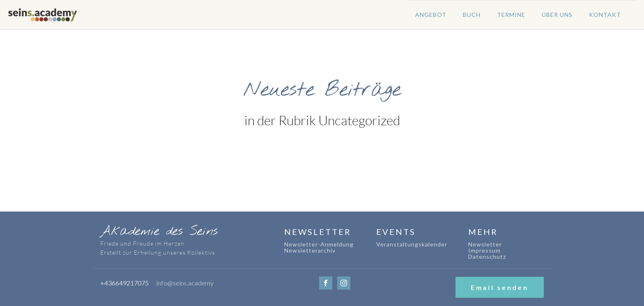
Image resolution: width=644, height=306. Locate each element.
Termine (511, 15)
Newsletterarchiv (310, 250)
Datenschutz (487, 257)
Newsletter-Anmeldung (319, 244)
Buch (472, 15)
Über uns (557, 15)
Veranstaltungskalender (412, 244)
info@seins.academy (185, 283)
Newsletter (485, 244)
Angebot (431, 15)
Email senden (500, 287)
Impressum (484, 250)
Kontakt (605, 15)
